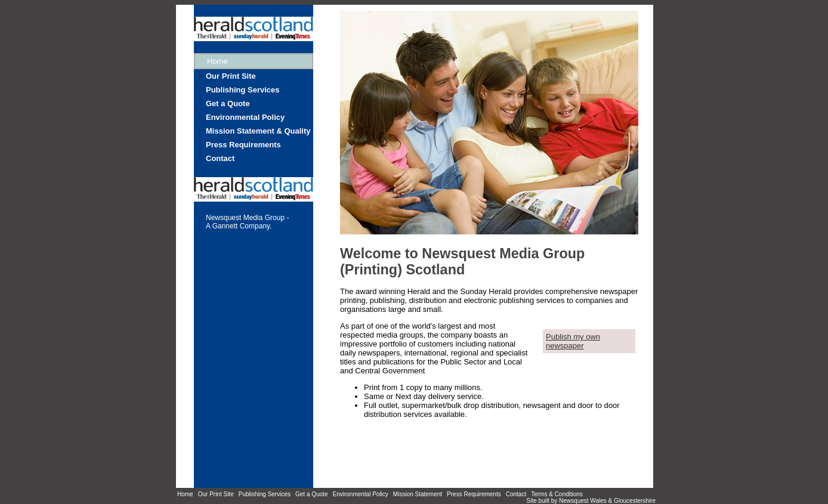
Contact (220, 158)
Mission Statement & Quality (258, 131)
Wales (598, 501)
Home (185, 494)
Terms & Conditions (557, 494)
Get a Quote (228, 103)
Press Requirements (243, 145)
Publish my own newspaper (573, 341)
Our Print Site (231, 76)
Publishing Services (243, 90)
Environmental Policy (245, 117)
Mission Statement (418, 494)
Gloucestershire (635, 501)
